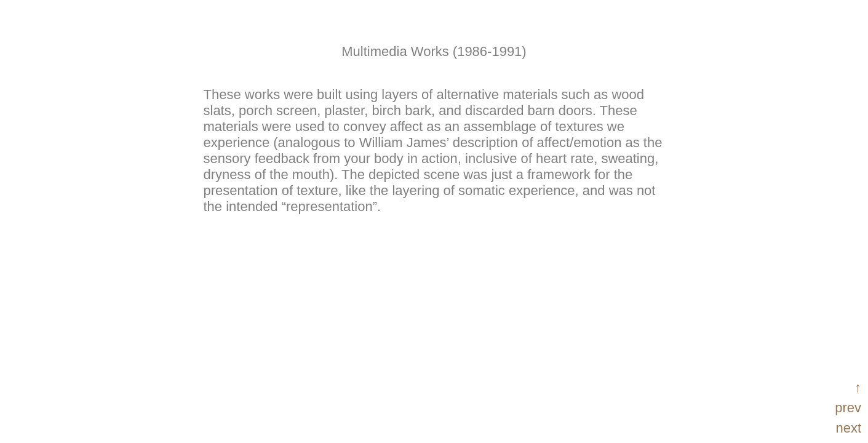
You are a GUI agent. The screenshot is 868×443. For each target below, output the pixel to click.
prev (848, 408)
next (848, 428)
